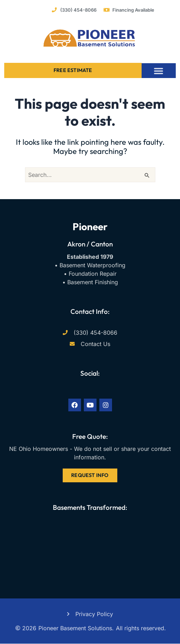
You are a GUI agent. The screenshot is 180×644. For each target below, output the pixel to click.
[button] (159, 71)
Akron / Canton (90, 244)
